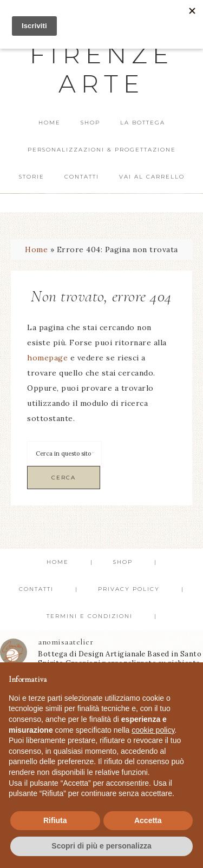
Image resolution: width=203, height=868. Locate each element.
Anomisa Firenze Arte (102, 54)
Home (36, 249)
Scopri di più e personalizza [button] (101, 846)
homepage (47, 358)
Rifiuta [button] (55, 820)
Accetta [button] (148, 820)
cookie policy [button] (153, 730)
